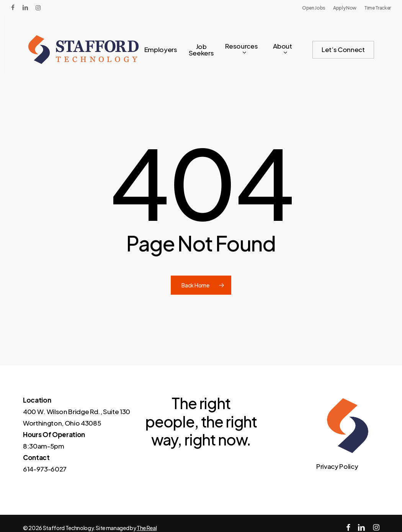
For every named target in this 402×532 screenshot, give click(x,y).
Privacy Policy (337, 466)
